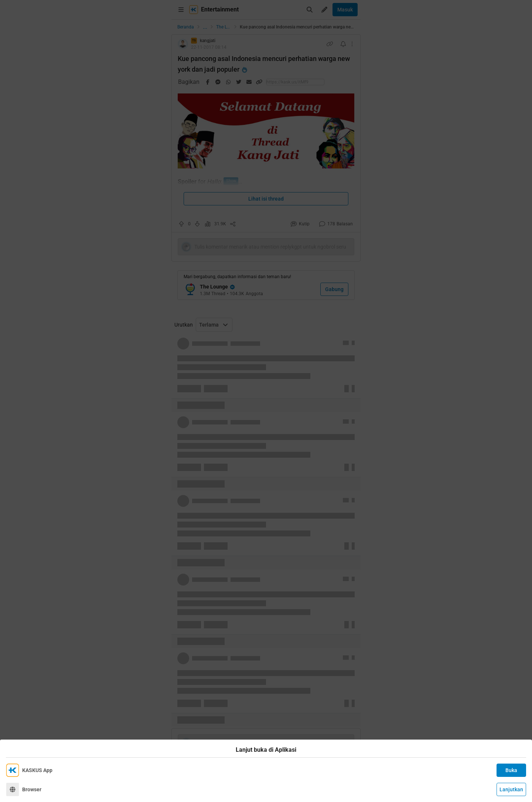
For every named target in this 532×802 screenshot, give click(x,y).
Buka (511, 770)
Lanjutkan (511, 789)
